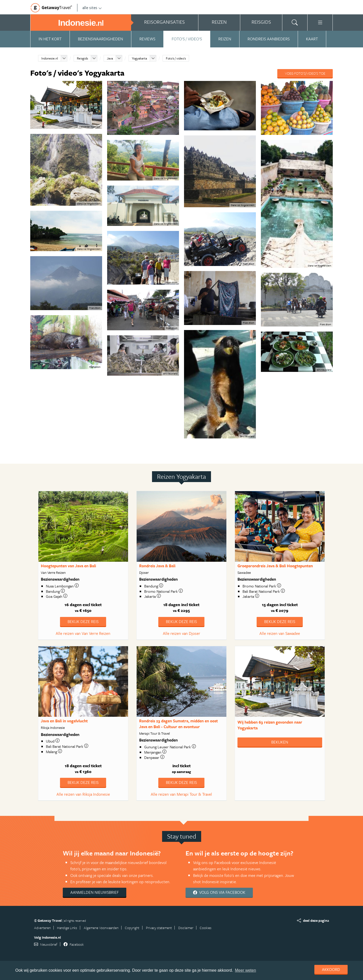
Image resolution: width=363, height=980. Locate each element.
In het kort (50, 39)
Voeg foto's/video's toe (305, 73)
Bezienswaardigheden (100, 39)
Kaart (312, 39)
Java (110, 58)
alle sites (92, 8)
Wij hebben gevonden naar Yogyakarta (270, 725)
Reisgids (82, 58)
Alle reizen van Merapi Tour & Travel (181, 794)
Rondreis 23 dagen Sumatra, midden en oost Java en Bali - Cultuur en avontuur (178, 724)
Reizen (225, 39)
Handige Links (67, 928)
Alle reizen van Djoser (181, 633)
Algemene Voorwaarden (101, 928)
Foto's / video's (187, 39)
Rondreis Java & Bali (157, 566)
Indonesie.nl (50, 58)
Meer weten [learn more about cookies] (246, 970)
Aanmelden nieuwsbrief (95, 892)
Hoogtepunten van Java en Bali (68, 566)
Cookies (206, 928)
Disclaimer (186, 928)
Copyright (132, 928)
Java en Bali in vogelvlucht (64, 721)
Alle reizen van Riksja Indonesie (83, 794)
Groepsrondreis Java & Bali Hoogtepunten (275, 566)
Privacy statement (159, 928)
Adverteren (42, 928)
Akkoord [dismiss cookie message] (331, 969)
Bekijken (280, 742)
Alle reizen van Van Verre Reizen (83, 633)
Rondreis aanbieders (269, 39)
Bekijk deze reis (83, 621)
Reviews (147, 39)
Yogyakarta (139, 58)
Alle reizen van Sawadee (280, 633)
